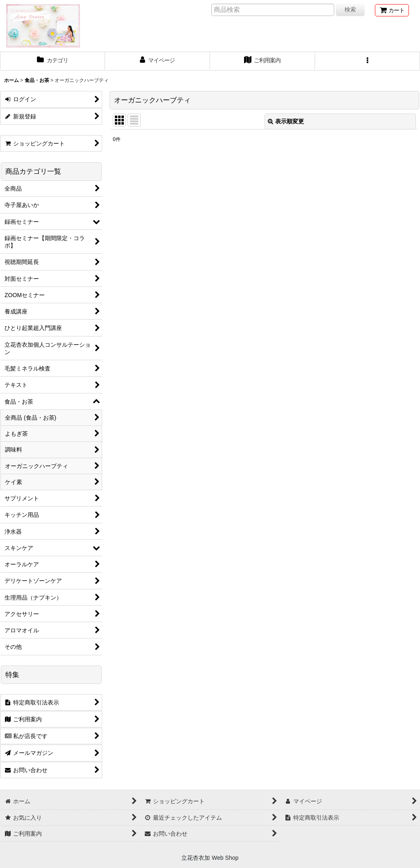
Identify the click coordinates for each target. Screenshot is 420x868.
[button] (367, 61)
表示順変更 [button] (286, 121)
